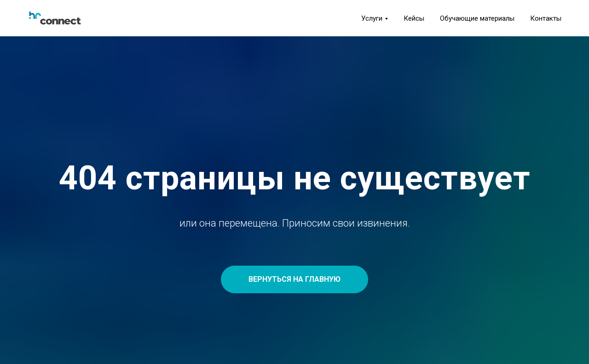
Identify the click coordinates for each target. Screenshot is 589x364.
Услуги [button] (372, 18)
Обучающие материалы (477, 18)
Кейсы (414, 18)
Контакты (546, 18)
